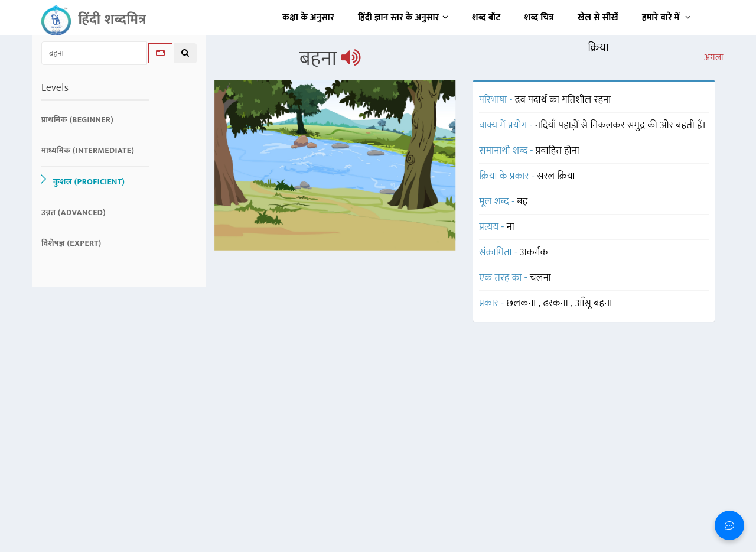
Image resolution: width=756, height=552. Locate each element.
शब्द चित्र (539, 17)
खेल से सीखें (598, 17)
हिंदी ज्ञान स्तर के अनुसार (403, 17)
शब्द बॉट (486, 17)
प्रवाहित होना (558, 151)
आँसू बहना (594, 303)
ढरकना (557, 303)
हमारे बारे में (667, 17)
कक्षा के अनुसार (308, 17)
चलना (540, 278)
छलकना (523, 303)
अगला (714, 58)
